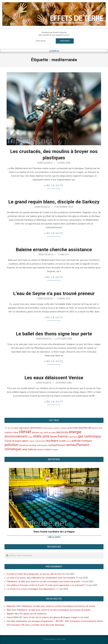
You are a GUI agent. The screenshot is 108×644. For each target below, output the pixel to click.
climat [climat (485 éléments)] (25, 432)
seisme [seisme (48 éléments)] (40, 450)
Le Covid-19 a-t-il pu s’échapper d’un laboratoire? (31, 589)
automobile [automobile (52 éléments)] (73, 428)
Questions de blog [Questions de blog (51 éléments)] (28, 445)
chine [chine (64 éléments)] (16, 432)
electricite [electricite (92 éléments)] (62, 432)
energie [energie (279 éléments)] (75, 432)
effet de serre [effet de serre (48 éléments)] (50, 433)
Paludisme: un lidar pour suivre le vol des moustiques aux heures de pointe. (44, 581)
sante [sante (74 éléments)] (24, 449)
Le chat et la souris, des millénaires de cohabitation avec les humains (41, 578)
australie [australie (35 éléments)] (63, 428)
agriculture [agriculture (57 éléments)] (24, 428)
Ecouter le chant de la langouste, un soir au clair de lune (34, 574)
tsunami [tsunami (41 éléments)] (55, 450)
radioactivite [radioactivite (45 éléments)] (42, 445)
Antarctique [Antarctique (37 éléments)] (48, 428)
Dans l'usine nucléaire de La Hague (54, 532)
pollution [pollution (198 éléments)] (12, 445)
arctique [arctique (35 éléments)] (56, 428)
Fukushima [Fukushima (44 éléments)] (73, 437)
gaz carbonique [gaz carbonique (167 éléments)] (89, 436)
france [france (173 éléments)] (63, 436)
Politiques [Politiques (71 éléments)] (87, 441)
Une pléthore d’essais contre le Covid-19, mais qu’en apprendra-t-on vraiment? (46, 585)
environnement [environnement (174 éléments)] (16, 436)
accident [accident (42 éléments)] (15, 428)
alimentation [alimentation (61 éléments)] (36, 428)
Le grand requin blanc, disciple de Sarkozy (54, 202)
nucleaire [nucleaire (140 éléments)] (52, 441)
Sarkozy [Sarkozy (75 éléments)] (32, 449)
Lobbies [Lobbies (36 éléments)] (32, 441)
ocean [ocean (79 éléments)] (62, 441)
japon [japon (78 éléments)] (25, 441)
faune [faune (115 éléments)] (53, 436)
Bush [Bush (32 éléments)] (100, 428)
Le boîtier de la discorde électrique (47, 625)
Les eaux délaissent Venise (54, 378)
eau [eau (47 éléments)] (42, 433)
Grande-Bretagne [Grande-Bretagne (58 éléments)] (13, 441)
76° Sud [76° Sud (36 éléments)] (8, 428)
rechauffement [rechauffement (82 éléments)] (56, 445)
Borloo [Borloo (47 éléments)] (95, 428)
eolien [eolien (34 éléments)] (30, 437)
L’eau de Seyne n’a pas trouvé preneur (54, 293)
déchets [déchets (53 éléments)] (36, 432)
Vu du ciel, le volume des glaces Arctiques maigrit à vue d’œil (59, 617)
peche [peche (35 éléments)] (69, 441)
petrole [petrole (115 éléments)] (76, 441)
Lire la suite (54, 186)
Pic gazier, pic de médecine (33, 614)
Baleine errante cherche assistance (54, 250)
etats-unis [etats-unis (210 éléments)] (41, 436)
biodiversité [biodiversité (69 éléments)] (85, 428)
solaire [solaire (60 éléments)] (47, 449)
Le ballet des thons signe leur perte (54, 334)
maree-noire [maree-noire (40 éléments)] (40, 441)
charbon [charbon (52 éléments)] (8, 432)
